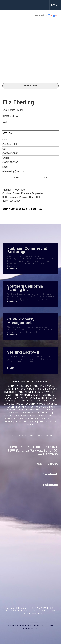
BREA (15, 389)
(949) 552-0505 (10, 162)
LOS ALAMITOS (25, 407)
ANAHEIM (39, 386)
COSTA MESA (28, 389)
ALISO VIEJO (24, 386)
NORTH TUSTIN (35, 410)
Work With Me (31, 86)
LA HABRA (21, 398)
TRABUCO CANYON (26, 422)
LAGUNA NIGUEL (14, 404)
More (54, 5)
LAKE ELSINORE (39, 398)
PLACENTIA (14, 413)
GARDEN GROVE (29, 395)
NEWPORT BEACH (14, 410)
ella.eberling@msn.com (14, 171)
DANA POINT (24, 392)
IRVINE (10, 386)
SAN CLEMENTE (48, 416)
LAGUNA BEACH (25, 401)
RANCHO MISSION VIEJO (37, 413)
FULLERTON (11, 395)
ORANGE (51, 410)
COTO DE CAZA (47, 389)
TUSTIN (43, 422)
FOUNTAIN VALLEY (44, 392)
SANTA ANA (42, 419)
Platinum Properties (14, 190)
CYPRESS (10, 392)
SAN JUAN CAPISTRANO (19, 419)
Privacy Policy (42, 608)
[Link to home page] (5, 5)
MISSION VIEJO (45, 407)
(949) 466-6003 (10, 144)
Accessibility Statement (26, 611)
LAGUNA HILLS (46, 401)
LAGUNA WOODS (35, 404)
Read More (12, 269)
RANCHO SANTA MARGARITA (20, 416)
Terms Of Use (16, 608)
